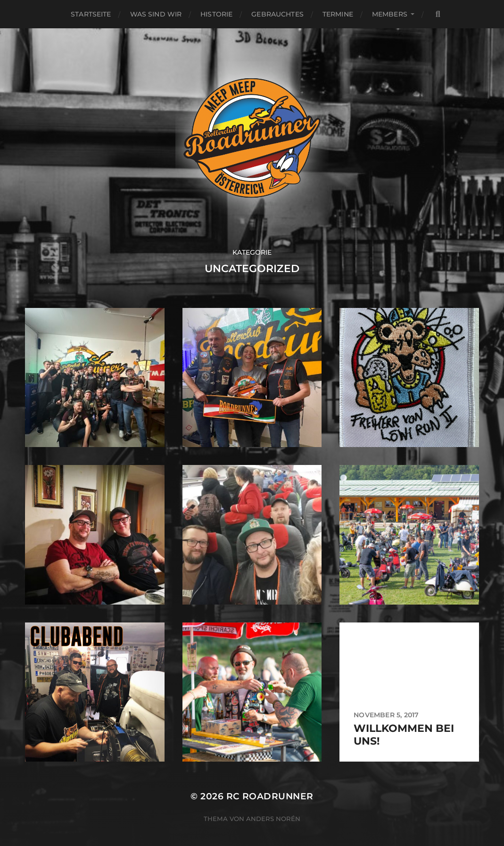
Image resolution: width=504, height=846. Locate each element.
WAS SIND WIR (156, 14)
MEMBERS (390, 14)
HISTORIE (216, 14)
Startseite (91, 14)
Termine (338, 14)
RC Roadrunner (270, 796)
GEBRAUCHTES (277, 14)
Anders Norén (273, 819)
